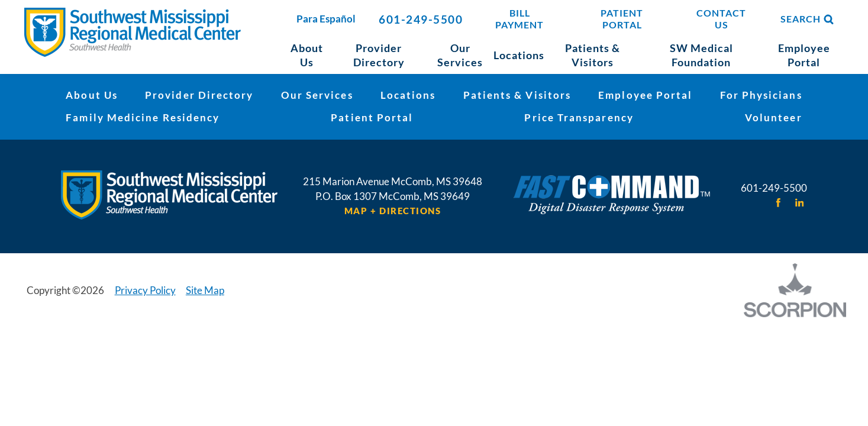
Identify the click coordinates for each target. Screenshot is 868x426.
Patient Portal (372, 117)
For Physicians (761, 95)
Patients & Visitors (517, 95)
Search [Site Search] (808, 20)
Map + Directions (393, 211)
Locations (408, 95)
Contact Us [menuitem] (721, 19)
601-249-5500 (421, 19)
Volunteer (774, 117)
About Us (92, 95)
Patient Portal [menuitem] (622, 19)
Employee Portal (645, 95)
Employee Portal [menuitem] (804, 55)
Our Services (317, 95)
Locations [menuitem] (519, 55)
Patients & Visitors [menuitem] (593, 55)
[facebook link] (778, 203)
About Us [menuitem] (307, 55)
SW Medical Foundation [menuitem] (701, 55)
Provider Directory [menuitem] (379, 55)
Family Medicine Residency (143, 117)
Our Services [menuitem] (460, 55)
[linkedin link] (799, 203)
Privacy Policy (145, 290)
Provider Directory (199, 95)
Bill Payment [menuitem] (519, 19)
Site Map (205, 290)
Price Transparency (579, 117)
